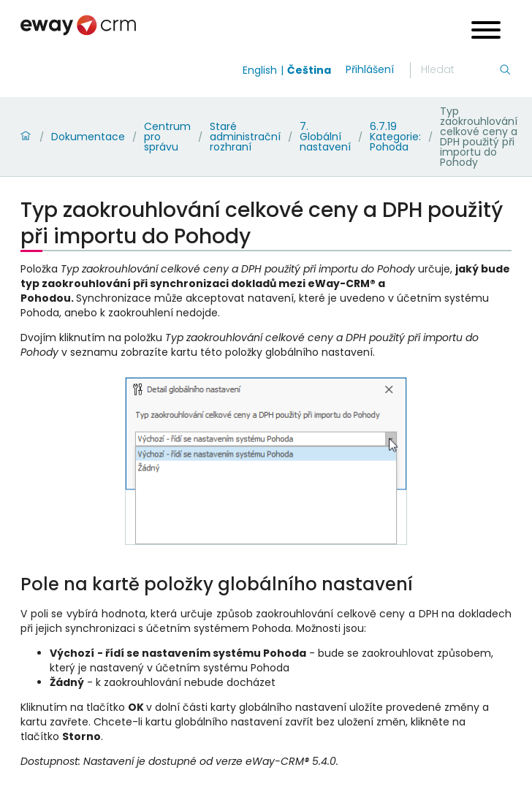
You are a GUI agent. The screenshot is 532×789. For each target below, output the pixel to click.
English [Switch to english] (260, 70)
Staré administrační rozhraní (245, 137)
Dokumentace (88, 137)
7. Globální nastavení (325, 137)
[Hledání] (460, 70)
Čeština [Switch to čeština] (309, 70)
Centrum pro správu (167, 137)
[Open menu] (486, 32)
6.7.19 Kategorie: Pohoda (395, 137)
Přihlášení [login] (370, 69)
